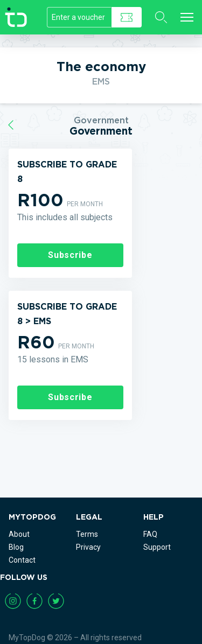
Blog (16, 547)
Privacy (88, 547)
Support (157, 547)
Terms (87, 534)
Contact (22, 560)
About (19, 534)
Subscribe (70, 255)
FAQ (150, 534)
